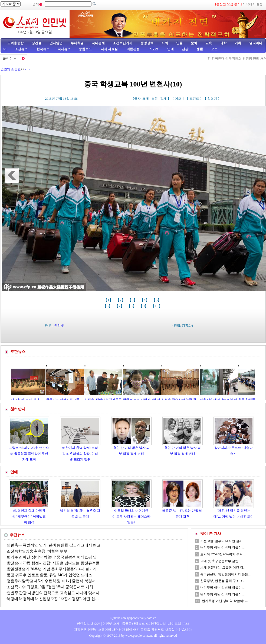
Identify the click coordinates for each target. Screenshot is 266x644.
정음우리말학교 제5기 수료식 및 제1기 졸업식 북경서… (53, 581)
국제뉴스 (64, 49)
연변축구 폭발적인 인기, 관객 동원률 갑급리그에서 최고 (54, 545)
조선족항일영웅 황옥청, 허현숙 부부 (37, 551)
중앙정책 (147, 43)
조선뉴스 (22, 49)
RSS (186, 624)
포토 (214, 49)
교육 (209, 43)
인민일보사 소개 (89, 624)
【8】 (132, 306)
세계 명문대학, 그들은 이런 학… (223, 568)
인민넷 (59, 326)
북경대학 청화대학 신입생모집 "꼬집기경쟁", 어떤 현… (53, 599)
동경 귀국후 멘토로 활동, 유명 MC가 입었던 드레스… (51, 575)
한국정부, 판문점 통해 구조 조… (223, 581)
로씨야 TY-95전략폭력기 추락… (223, 554)
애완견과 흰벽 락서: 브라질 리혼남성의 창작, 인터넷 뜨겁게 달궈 (80, 454)
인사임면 (56, 43)
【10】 (157, 306)
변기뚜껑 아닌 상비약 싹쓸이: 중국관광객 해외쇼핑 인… (54, 557)
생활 (200, 49)
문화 (194, 43)
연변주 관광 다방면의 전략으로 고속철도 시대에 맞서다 (53, 593)
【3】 (133, 300)
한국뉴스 (43, 49)
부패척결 (77, 43)
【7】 (120, 306)
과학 (223, 43)
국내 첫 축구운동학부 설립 (219, 561)
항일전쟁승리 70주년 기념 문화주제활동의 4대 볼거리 (52, 569)
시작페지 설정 (253, 4)
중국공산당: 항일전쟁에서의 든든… (226, 574)
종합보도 (85, 49)
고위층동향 (15, 43)
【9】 (144, 306)
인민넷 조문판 (11, 69)
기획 (238, 43)
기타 (28, 69)
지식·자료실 (110, 49)
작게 (163, 99)
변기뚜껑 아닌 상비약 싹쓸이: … (223, 548)
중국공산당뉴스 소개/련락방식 (144, 624)
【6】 (108, 306)
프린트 (194, 99)
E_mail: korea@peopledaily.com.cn (133, 618)
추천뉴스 (17, 535)
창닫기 (212, 99)
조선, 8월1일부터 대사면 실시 (221, 541)
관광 (185, 49)
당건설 (37, 43)
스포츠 (153, 49)
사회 (165, 43)
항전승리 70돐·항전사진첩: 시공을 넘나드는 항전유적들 (53, 563)
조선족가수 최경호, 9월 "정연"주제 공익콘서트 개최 (50, 587)
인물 (179, 43)
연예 (170, 49)
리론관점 (133, 49)
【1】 (109, 300)
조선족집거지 (123, 43)
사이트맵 (175, 624)
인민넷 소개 (111, 624)
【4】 (145, 300)
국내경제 (98, 43)
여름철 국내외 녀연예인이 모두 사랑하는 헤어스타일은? (131, 516)
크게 (146, 99)
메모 (178, 99)
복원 (155, 99)
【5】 (157, 300)
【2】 (121, 300)
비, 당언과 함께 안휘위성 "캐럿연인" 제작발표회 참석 (29, 516)
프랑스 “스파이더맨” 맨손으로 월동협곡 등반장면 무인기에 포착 (29, 454)
